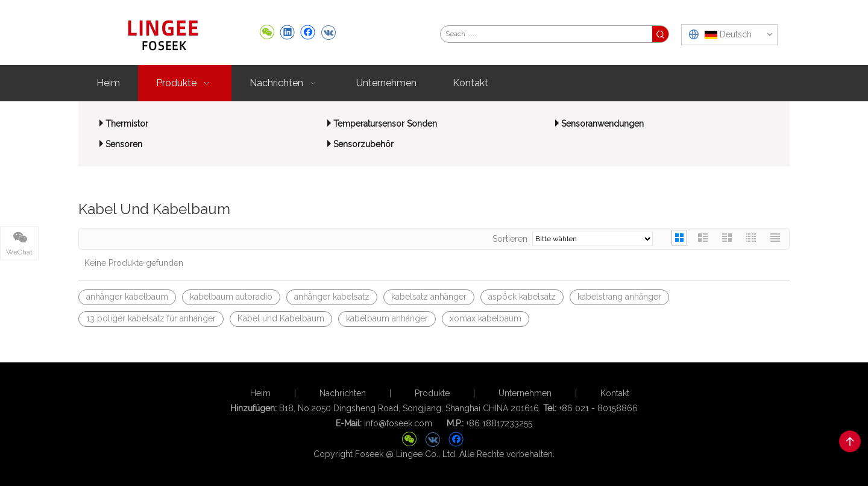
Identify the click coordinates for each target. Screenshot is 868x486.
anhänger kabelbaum (127, 297)
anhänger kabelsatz (332, 297)
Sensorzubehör (363, 144)
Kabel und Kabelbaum (281, 318)
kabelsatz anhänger (429, 297)
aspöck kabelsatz (522, 297)
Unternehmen (525, 393)
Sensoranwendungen (602, 124)
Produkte (432, 393)
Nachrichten (343, 393)
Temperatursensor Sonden (385, 124)
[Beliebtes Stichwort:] (660, 34)
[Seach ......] (546, 34)
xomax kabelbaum (486, 318)
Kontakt (615, 393)
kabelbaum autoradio (231, 297)
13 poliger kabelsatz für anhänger (151, 318)
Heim (260, 393)
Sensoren (124, 144)
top (850, 441)
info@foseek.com (398, 423)
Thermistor (127, 124)
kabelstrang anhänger (619, 297)
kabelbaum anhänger (387, 318)
